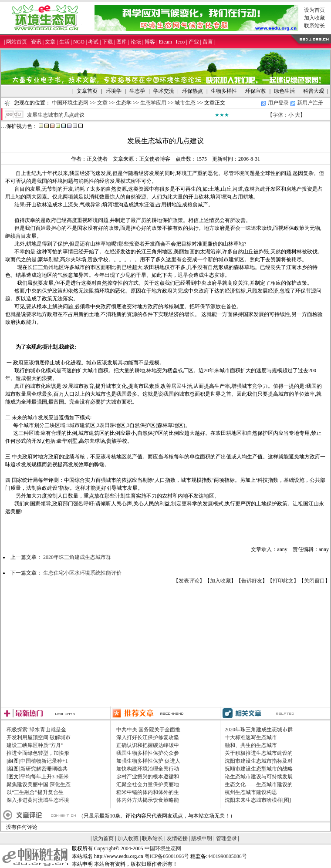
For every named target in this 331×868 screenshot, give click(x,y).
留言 (208, 42)
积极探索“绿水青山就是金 (36, 730)
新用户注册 (310, 103)
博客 (150, 42)
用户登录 (278, 103)
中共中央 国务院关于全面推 (148, 730)
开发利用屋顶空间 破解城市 (39, 737)
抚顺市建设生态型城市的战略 (259, 769)
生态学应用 (153, 103)
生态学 (124, 103)
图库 (122, 42)
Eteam (165, 42)
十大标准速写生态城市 (251, 737)
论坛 (136, 42)
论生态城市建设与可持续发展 (259, 777)
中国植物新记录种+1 (44, 761)
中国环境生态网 (70, 103)
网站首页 (17, 42)
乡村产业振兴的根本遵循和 (148, 777)
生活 (64, 42)
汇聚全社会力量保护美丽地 (148, 784)
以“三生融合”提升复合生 (35, 792)
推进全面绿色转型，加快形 (38, 753)
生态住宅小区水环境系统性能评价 (82, 573)
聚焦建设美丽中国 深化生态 (39, 784)
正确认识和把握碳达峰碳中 (148, 745)
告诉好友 (252, 581)
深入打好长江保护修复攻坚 (148, 737)
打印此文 (283, 581)
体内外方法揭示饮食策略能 (148, 800)
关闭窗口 (314, 581)
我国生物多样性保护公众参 (148, 753)
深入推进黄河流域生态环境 (38, 800)
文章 (50, 42)
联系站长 (314, 26)
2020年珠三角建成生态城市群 (77, 557)
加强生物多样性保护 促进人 (148, 761)
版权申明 (202, 838)
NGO (79, 42)
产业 (194, 42)
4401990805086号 (227, 856)
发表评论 (189, 581)
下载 (108, 42)
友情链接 (177, 838)
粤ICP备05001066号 (167, 856)
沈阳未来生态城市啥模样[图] (258, 800)
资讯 (36, 42)
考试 (93, 42)
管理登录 (226, 838)
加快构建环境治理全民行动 (148, 769)
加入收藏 (314, 18)
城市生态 (185, 103)
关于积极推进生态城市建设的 (259, 753)
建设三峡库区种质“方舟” (35, 745)
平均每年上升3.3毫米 (45, 777)
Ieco (181, 42)
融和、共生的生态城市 (251, 745)
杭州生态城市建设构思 (251, 792)
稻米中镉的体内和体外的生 (148, 792)
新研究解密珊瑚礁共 (44, 769)
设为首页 (314, 10)
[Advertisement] (166, 646)
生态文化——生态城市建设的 (259, 784)
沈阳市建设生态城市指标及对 (259, 761)
